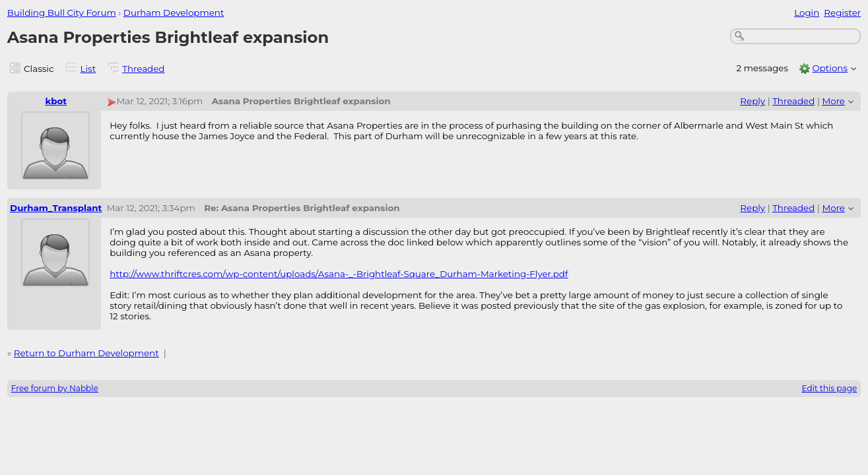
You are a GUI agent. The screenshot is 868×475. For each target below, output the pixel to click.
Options (830, 68)
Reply (752, 101)
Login (807, 13)
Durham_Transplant (56, 208)
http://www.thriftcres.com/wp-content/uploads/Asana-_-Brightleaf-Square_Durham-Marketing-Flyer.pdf (339, 274)
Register (842, 13)
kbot (56, 101)
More (833, 101)
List (88, 69)
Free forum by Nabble (55, 388)
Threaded (143, 69)
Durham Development (174, 13)
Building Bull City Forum (62, 13)
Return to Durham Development (86, 353)
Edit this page (830, 388)
